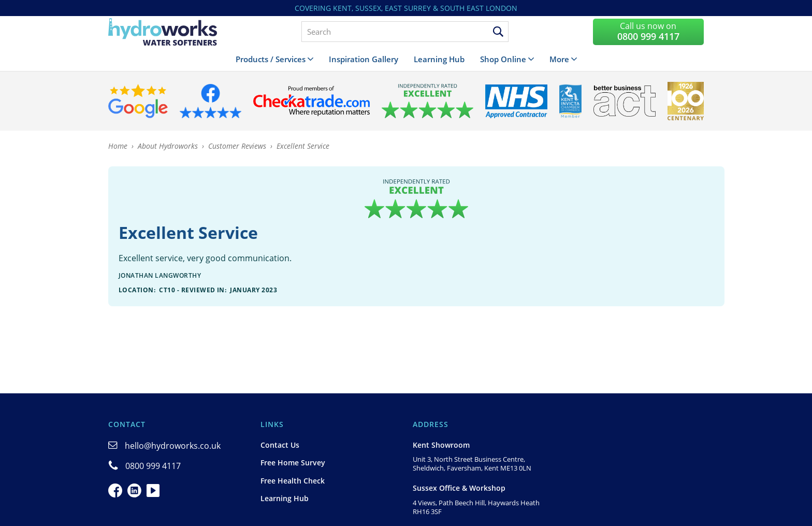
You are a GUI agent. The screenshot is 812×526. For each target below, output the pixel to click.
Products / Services (271, 59)
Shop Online (503, 59)
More (559, 59)
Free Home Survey (293, 463)
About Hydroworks (168, 146)
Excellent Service (303, 146)
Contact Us (280, 445)
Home (118, 146)
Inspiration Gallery (364, 59)
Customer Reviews (237, 146)
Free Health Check (293, 481)
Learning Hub (439, 59)
